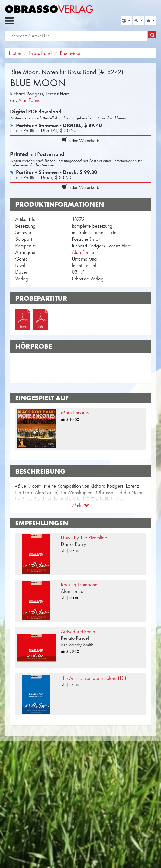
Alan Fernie (29, 100)
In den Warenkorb (80, 141)
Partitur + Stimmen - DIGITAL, (59, 125)
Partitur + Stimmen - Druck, (57, 172)
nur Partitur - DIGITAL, (46, 130)
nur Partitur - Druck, (44, 177)
